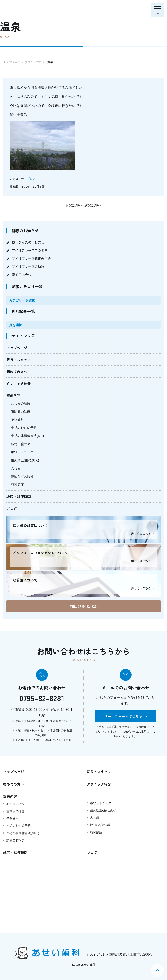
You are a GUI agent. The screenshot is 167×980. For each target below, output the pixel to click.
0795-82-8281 (42, 698)
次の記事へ (93, 205)
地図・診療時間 (19, 496)
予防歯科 (17, 420)
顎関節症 (17, 484)
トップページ (17, 348)
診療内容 (13, 395)
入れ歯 (16, 468)
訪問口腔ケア (21, 444)
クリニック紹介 (19, 383)
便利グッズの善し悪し (28, 242)
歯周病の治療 (21, 412)
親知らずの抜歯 (22, 476)
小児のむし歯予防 (24, 428)
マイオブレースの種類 (28, 266)
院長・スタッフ (19, 360)
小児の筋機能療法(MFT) (28, 436)
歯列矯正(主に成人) (25, 460)
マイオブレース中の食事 (30, 250)
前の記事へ (74, 205)
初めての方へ (17, 371)
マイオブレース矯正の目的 (31, 258)
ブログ (31, 179)
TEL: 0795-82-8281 (84, 606)
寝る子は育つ (22, 275)
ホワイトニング (22, 452)
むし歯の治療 (21, 403)
